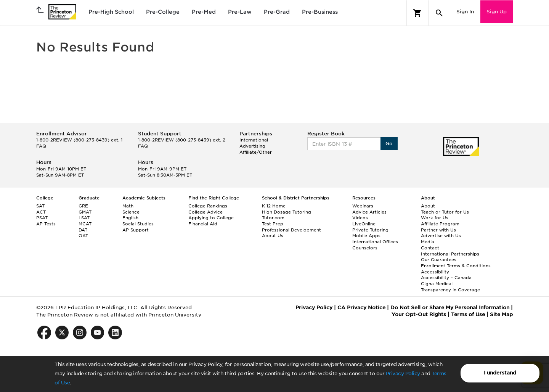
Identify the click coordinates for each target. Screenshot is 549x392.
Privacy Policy (403, 374)
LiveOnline (364, 224)
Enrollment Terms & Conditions (456, 266)
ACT (41, 212)
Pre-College (163, 12)
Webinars (363, 206)
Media (428, 242)
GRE (83, 206)
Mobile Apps (366, 236)
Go (389, 144)
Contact (430, 248)
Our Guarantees (439, 260)
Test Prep (273, 224)
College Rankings (208, 206)
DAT (83, 230)
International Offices (375, 242)
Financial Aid (203, 224)
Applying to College (211, 218)
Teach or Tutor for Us (445, 212)
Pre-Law (240, 12)
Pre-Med (204, 12)
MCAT (85, 224)
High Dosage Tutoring (287, 212)
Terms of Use (468, 314)
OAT (83, 236)
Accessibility (435, 272)
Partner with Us (438, 230)
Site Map (501, 314)
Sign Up (497, 12)
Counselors (365, 248)
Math (128, 206)
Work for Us (435, 218)
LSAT (84, 218)
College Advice (205, 212)
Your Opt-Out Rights (419, 314)
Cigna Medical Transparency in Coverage (450, 287)
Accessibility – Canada (446, 278)
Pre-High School (111, 12)
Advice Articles (369, 212)
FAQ (41, 146)
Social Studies (138, 224)
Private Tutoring (370, 230)
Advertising (252, 146)
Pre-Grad (277, 12)
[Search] (439, 13)
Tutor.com (273, 218)
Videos (360, 218)
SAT (40, 206)
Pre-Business (320, 12)
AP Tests (46, 224)
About (428, 206)
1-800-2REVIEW (79, 140)
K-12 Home (274, 206)
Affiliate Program (440, 224)
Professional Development (291, 230)
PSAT (42, 218)
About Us (273, 236)
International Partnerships (450, 254)
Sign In (465, 12)
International (254, 140)
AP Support (136, 230)
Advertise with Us (441, 236)
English (130, 218)
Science (131, 212)
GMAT (85, 212)
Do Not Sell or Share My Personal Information (450, 308)
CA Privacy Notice (361, 308)
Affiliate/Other (256, 152)
